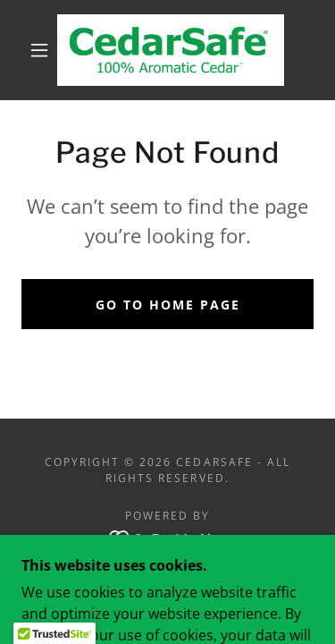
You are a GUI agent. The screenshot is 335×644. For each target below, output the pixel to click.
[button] (39, 50)
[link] (171, 50)
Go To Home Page (168, 305)
